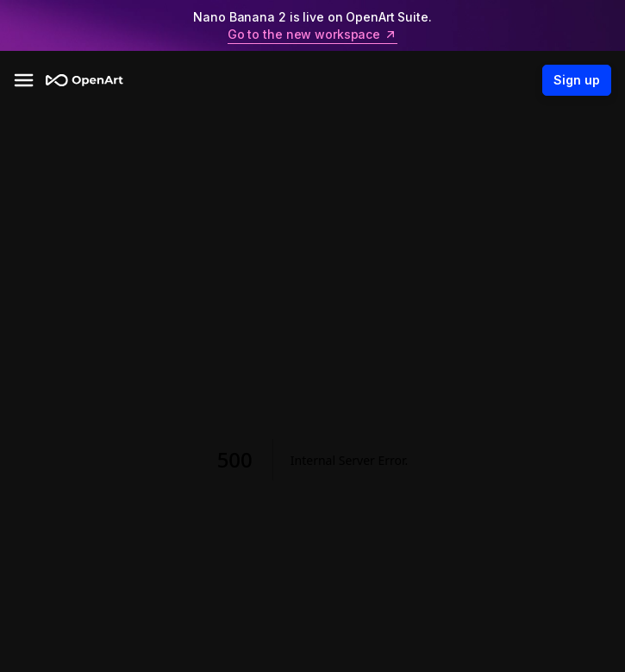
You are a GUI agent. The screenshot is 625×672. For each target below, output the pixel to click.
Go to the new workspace (312, 35)
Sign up (577, 80)
